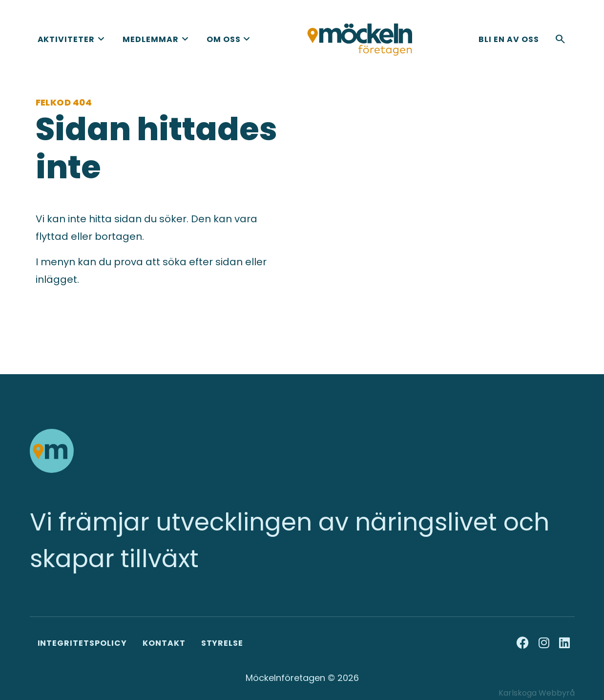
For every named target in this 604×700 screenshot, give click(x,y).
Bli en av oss (509, 39)
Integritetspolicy (82, 643)
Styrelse (222, 643)
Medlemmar (151, 39)
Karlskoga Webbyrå (537, 693)
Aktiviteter (66, 39)
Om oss (224, 39)
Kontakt (164, 643)
